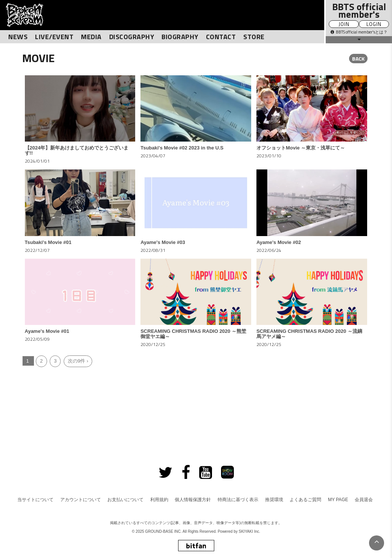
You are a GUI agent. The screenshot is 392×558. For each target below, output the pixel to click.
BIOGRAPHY (180, 37)
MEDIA (91, 37)
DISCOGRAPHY (132, 37)
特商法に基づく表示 (238, 500)
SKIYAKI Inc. (249, 531)
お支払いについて (125, 500)
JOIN (344, 24)
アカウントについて (81, 500)
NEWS (18, 37)
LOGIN (374, 24)
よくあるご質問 (305, 500)
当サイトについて (35, 500)
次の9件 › (78, 361)
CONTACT (221, 37)
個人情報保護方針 (193, 500)
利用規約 (159, 500)
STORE (254, 37)
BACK (358, 59)
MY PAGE (338, 500)
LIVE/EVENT (54, 37)
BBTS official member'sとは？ (359, 32)
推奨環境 (274, 500)
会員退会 (364, 500)
